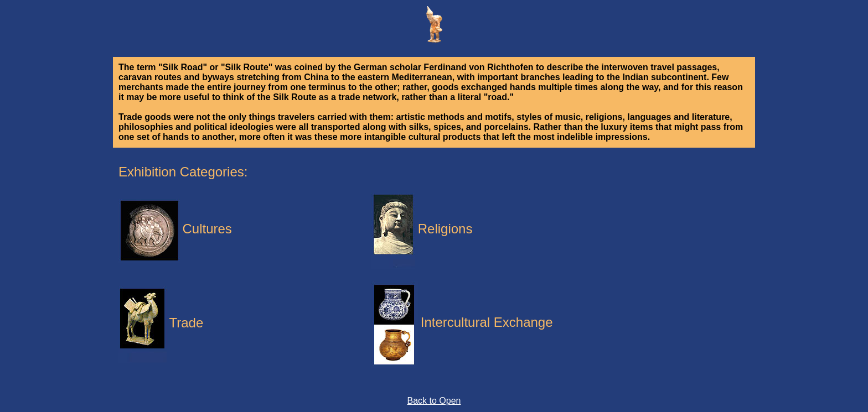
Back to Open (434, 401)
